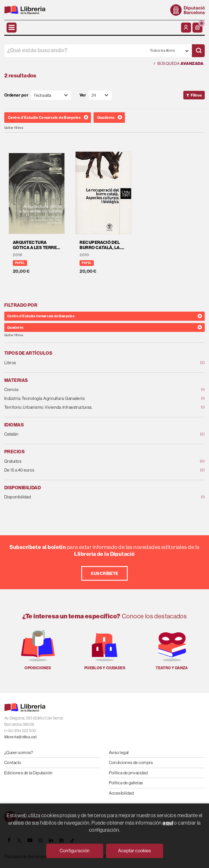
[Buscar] (198, 51)
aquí (168, 823)
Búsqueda (178, 64)
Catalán (86, 434)
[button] (197, 28)
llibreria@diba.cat (21, 737)
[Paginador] (100, 95)
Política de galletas (126, 783)
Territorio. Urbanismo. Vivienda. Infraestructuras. (86, 407)
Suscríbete (104, 573)
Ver (83, 95)
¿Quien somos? (19, 752)
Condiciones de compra (131, 762)
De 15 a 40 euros (86, 470)
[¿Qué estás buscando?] (75, 51)
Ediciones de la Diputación (29, 773)
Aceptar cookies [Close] (134, 851)
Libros (86, 363)
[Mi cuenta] (186, 28)
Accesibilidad (121, 793)
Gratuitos (86, 461)
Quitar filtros (14, 128)
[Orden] (51, 95)
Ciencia (86, 390)
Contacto (13, 762)
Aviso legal (119, 752)
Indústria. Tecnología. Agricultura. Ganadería (86, 399)
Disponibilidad (86, 497)
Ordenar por (16, 95)
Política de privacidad (128, 773)
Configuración (75, 851)
